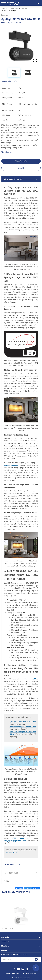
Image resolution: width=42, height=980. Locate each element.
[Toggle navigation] (39, 3)
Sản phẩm (15, 8)
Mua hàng (5, 946)
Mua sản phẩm (21, 161)
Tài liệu (6, 881)
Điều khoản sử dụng (13, 973)
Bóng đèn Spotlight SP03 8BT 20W (23, 727)
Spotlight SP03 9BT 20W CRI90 (23, 722)
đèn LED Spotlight (11, 465)
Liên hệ (21, 168)
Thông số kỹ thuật (11, 873)
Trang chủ (5, 8)
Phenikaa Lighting (31, 679)
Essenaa (24, 8)
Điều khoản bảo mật (29, 973)
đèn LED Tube (12, 852)
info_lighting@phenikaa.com (15, 841)
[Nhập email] (17, 959)
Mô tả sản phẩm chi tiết (13, 179)
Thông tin (5, 942)
